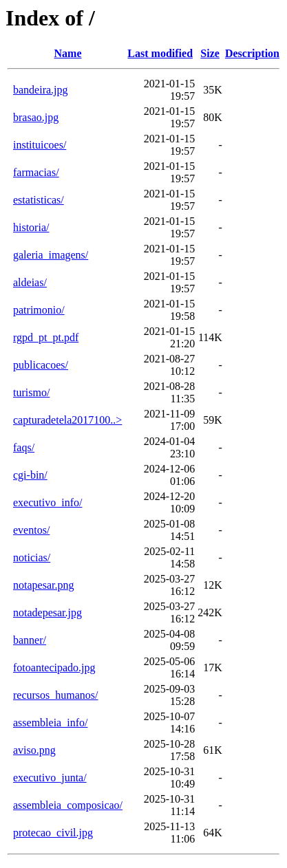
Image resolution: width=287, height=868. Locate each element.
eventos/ (31, 530)
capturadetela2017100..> (67, 420)
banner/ (30, 640)
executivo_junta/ (50, 778)
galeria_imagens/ (51, 255)
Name (68, 53)
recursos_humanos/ (56, 695)
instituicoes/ (40, 145)
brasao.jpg (36, 117)
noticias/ (32, 557)
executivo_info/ (47, 502)
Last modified (160, 53)
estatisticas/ (39, 200)
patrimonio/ (39, 310)
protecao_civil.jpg (53, 833)
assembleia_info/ (50, 723)
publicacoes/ (41, 365)
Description (252, 53)
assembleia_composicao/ (68, 805)
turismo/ (31, 392)
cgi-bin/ (30, 475)
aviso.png (34, 750)
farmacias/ (36, 172)
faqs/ (24, 447)
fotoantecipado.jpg (54, 668)
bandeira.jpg (41, 90)
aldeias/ (30, 282)
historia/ (31, 227)
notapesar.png (43, 585)
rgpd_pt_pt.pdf (46, 337)
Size (210, 53)
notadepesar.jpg (47, 612)
